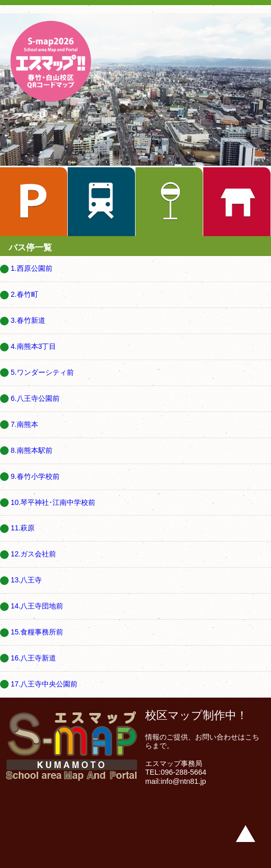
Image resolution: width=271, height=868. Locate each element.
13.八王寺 (26, 580)
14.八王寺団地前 (37, 606)
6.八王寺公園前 (35, 398)
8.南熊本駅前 (32, 450)
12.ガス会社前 (33, 554)
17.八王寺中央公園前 (44, 684)
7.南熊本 (24, 424)
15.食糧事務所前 (37, 632)
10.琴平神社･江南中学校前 (53, 502)
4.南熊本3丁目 (33, 346)
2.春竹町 (24, 294)
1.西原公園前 (32, 268)
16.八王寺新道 (33, 658)
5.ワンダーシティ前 (42, 372)
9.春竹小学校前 (35, 476)
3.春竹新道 (28, 320)
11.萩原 (23, 528)
